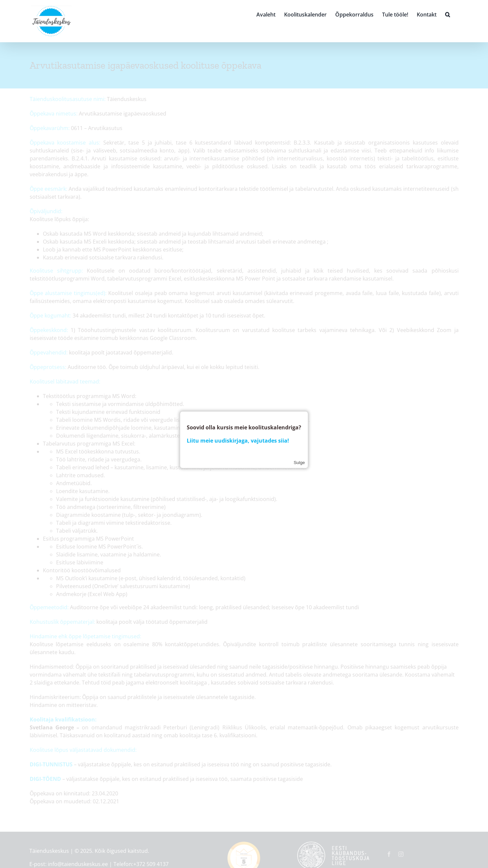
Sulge (299, 463)
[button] (448, 14)
